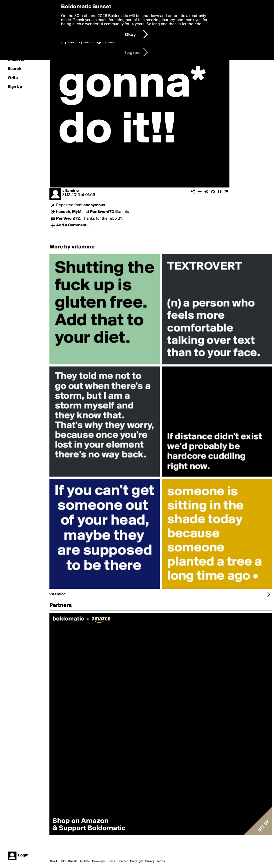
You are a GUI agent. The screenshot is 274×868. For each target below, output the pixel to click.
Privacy (150, 861)
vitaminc (71, 191)
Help (63, 861)
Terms (161, 861)
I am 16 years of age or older (92, 42)
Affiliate (85, 861)
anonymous (94, 205)
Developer (99, 861)
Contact (123, 861)
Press (111, 861)
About (53, 861)
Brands (73, 861)
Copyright (136, 861)
